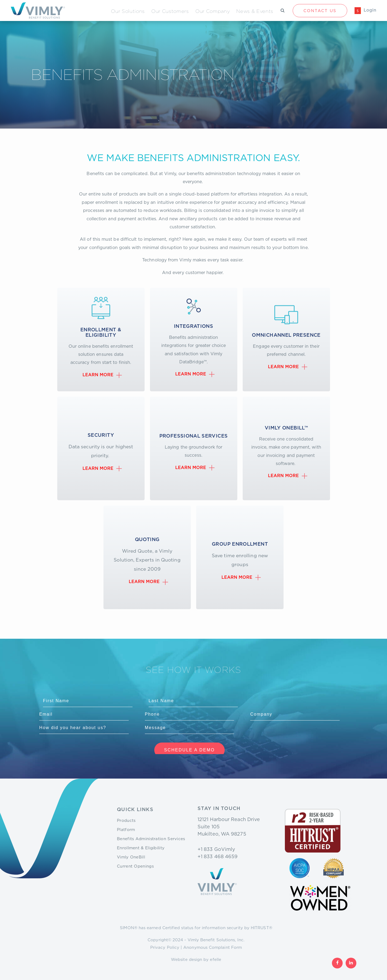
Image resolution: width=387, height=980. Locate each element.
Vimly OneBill (131, 857)
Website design (187, 959)
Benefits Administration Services (151, 839)
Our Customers (170, 11)
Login (370, 10)
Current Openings (135, 866)
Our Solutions (128, 11)
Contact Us (320, 10)
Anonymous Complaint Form (213, 947)
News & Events (255, 11)
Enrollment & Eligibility (141, 848)
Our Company (213, 11)
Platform (126, 829)
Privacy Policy (165, 947)
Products (126, 820)
